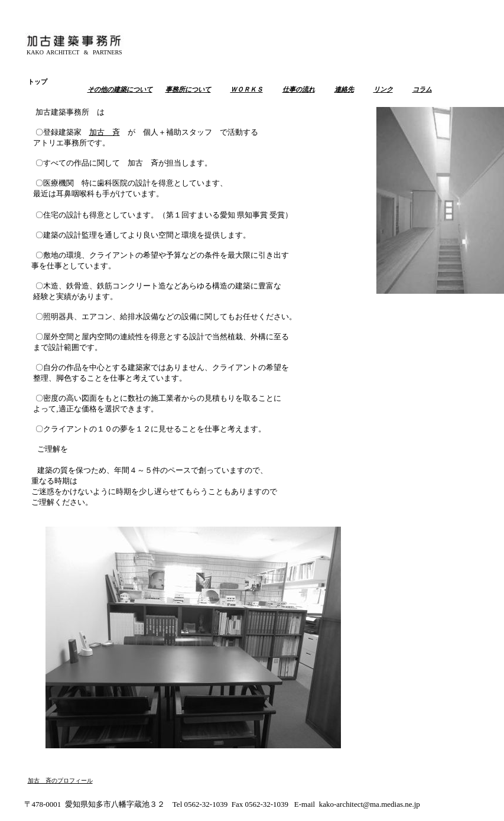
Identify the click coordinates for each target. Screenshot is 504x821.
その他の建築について (120, 89)
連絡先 (344, 89)
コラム (422, 89)
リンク (383, 89)
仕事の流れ (299, 89)
